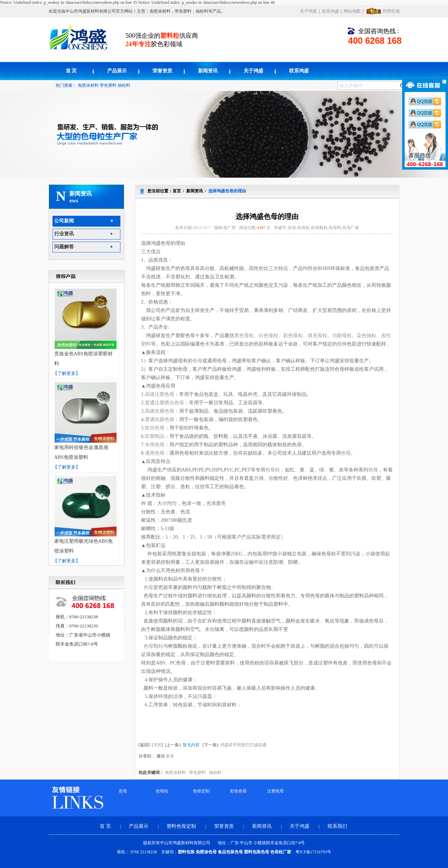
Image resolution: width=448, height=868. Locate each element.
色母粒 (162, 791)
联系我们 (337, 826)
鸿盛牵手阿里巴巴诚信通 (243, 745)
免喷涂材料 (88, 85)
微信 (161, 756)
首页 (177, 191)
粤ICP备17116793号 (313, 852)
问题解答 (64, 247)
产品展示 (117, 71)
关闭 (157, 745)
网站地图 (352, 11)
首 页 (71, 71)
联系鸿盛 (330, 11)
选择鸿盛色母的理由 (227, 191)
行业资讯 (64, 234)
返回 (144, 745)
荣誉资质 (162, 71)
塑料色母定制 (182, 826)
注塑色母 (275, 791)
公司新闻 (64, 221)
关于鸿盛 (308, 11)
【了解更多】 (66, 373)
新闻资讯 (208, 71)
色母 (123, 791)
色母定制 (201, 791)
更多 (170, 756)
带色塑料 (108, 85)
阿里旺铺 (391, 11)
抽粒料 (124, 85)
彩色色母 (238, 791)
